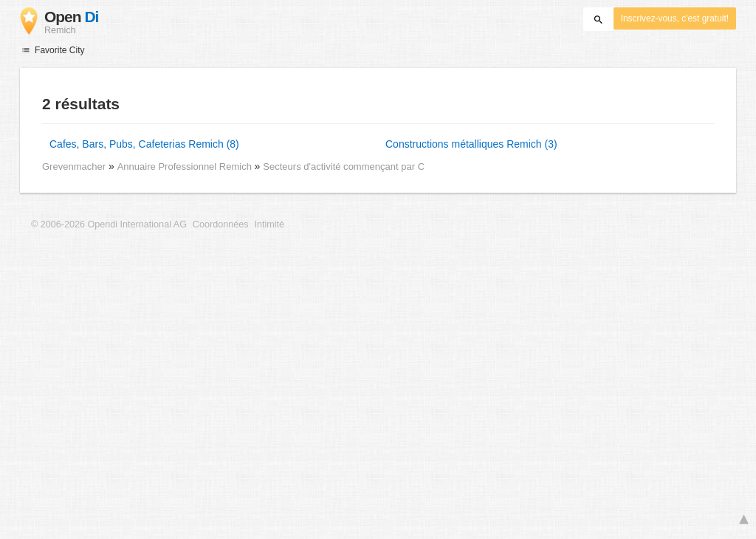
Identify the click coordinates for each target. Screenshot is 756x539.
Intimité (269, 224)
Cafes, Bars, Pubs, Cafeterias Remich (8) (144, 144)
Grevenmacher (74, 166)
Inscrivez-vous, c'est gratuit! (675, 18)
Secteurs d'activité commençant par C (344, 166)
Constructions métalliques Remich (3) (471, 144)
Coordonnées (221, 224)
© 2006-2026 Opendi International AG (109, 224)
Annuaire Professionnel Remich (186, 166)
